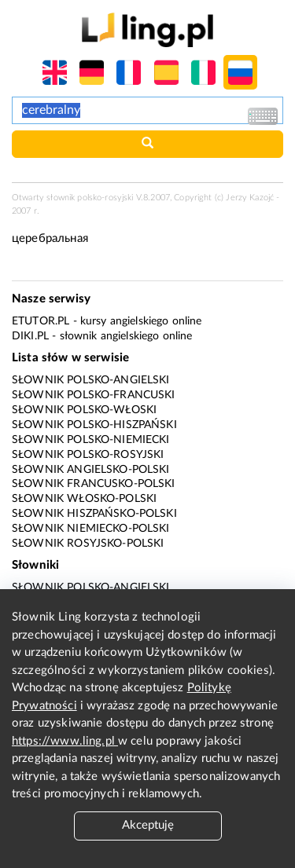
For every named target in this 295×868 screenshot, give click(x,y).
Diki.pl (30, 336)
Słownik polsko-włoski (84, 410)
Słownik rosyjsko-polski (88, 544)
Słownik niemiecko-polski (91, 529)
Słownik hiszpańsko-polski (94, 514)
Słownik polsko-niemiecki (91, 440)
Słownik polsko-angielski (91, 380)
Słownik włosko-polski (84, 499)
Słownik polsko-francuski (94, 395)
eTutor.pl (41, 321)
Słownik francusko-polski (94, 484)
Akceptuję (148, 825)
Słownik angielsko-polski (91, 470)
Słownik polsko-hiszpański (94, 425)
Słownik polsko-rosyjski (88, 455)
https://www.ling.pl (65, 741)
